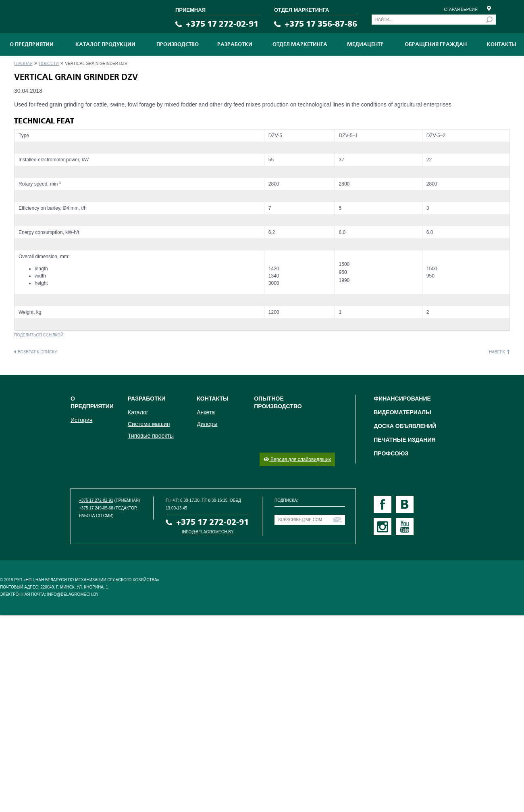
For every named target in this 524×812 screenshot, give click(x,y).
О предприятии (32, 44)
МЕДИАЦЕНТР (365, 44)
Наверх (497, 352)
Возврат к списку (37, 352)
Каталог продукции (105, 44)
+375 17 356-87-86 (321, 24)
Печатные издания (404, 440)
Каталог (138, 412)
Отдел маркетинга (300, 44)
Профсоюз (391, 453)
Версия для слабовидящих (297, 459)
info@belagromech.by (208, 532)
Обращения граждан (436, 44)
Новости (49, 64)
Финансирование (402, 399)
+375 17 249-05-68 (96, 508)
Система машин (149, 424)
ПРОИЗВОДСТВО (178, 44)
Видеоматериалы (402, 412)
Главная (23, 64)
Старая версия (461, 9)
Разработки (235, 44)
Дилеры (207, 424)
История (81, 420)
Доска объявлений (405, 426)
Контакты (501, 44)
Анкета (206, 412)
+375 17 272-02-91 (222, 24)
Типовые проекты (151, 436)
